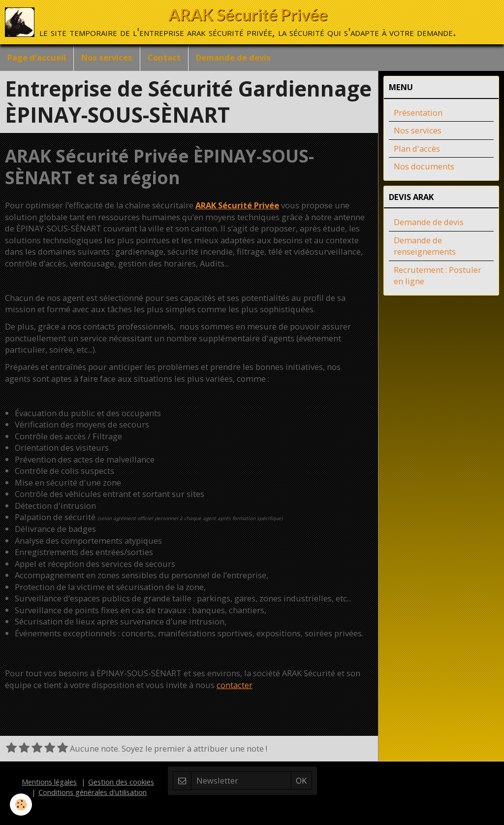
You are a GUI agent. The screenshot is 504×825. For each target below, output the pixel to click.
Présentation (418, 113)
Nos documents (424, 166)
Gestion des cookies (121, 782)
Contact (164, 57)
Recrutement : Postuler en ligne (438, 276)
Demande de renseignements (425, 246)
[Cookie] (21, 805)
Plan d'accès (417, 148)
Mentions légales (49, 782)
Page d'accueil (37, 57)
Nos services (107, 57)
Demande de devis (233, 57)
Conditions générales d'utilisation (93, 792)
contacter (235, 685)
